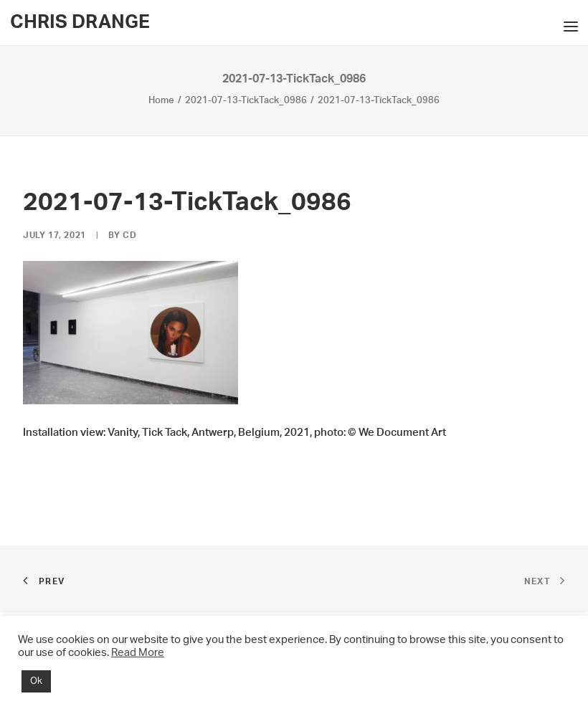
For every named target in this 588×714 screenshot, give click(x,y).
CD (129, 235)
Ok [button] (36, 681)
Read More (138, 653)
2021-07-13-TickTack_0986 (246, 101)
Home (161, 101)
